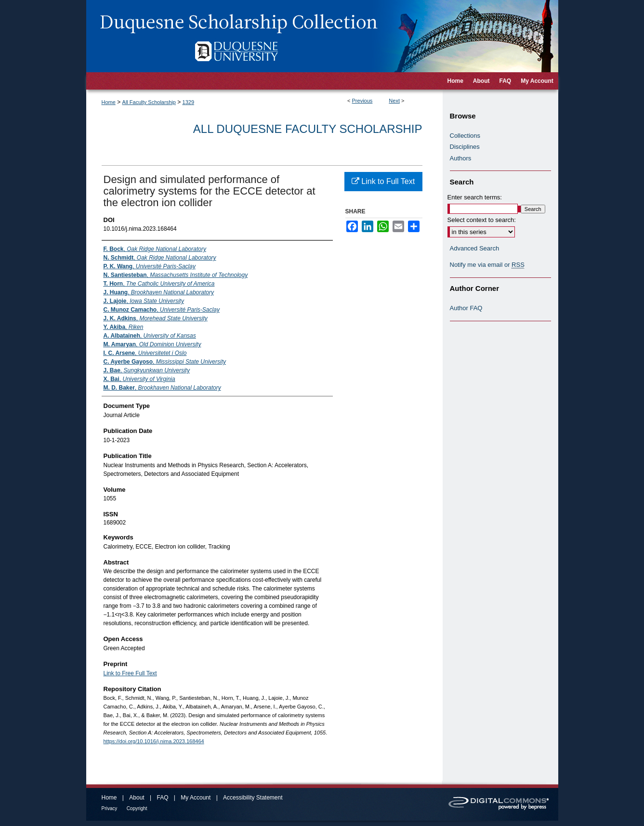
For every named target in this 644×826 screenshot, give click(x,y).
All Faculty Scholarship (149, 102)
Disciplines (465, 147)
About (137, 798)
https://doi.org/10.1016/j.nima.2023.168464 (154, 741)
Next (394, 101)
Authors (461, 158)
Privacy (110, 808)
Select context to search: (482, 220)
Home (109, 102)
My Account (196, 798)
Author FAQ (466, 308)
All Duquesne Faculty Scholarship (308, 129)
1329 (188, 102)
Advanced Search (475, 248)
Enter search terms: (475, 197)
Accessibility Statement (253, 798)
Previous (362, 101)
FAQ (162, 798)
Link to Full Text (383, 181)
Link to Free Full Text (130, 673)
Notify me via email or (487, 265)
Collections (465, 136)
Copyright (137, 808)
